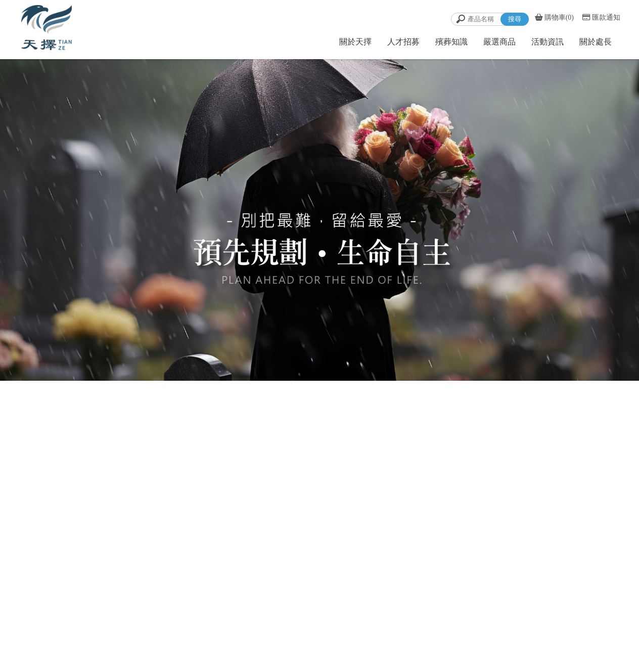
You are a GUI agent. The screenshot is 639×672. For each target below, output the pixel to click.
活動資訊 (547, 42)
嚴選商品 (499, 42)
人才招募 (403, 42)
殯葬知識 (451, 42)
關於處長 (596, 42)
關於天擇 (355, 42)
